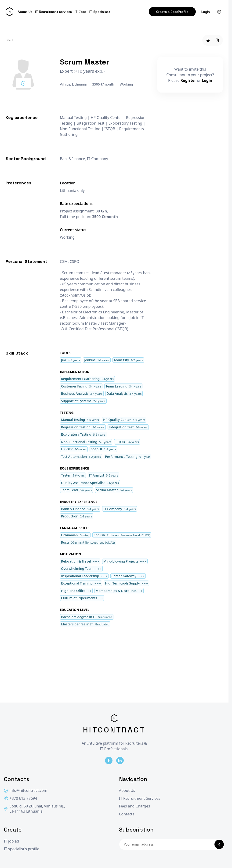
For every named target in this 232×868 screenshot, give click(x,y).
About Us (25, 12)
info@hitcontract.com (26, 791)
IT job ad (12, 841)
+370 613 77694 (21, 798)
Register (188, 80)
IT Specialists (100, 12)
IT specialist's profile (22, 849)
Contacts (127, 814)
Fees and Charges (135, 806)
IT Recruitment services (53, 12)
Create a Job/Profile (172, 12)
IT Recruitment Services (140, 798)
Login (206, 12)
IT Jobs (81, 12)
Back (10, 40)
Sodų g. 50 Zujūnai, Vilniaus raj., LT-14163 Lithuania (35, 809)
